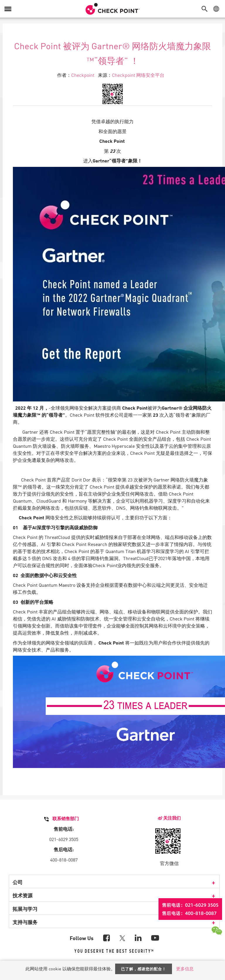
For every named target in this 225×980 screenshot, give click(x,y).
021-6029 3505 (64, 839)
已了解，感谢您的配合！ (144, 969)
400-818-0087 (64, 859)
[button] (206, 9)
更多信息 (185, 968)
